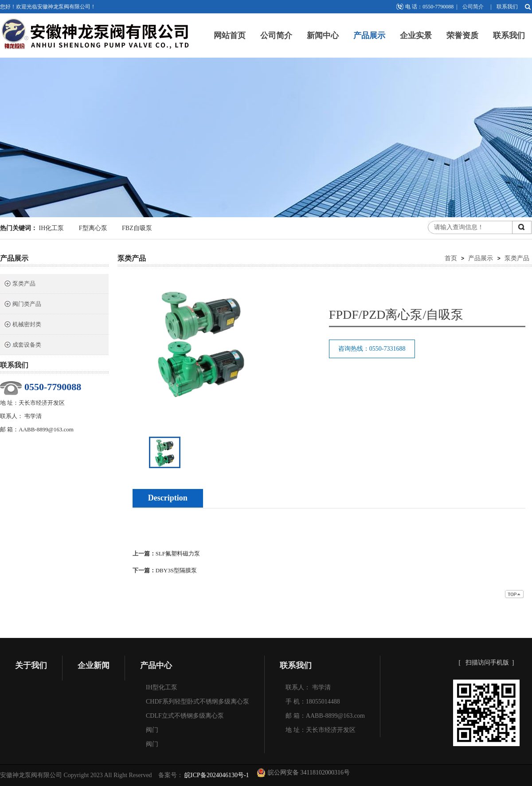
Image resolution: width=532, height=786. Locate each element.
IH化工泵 (52, 228)
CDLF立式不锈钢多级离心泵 (185, 716)
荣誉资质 (462, 35)
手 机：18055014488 (313, 702)
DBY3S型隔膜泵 (176, 570)
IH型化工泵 (162, 687)
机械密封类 (22, 325)
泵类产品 (20, 284)
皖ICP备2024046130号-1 (216, 775)
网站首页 (230, 35)
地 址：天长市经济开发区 (321, 730)
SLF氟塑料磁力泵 (178, 553)
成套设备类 (22, 346)
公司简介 (473, 7)
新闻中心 (323, 35)
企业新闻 (94, 665)
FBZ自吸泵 (137, 228)
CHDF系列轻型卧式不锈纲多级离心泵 (198, 702)
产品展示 (369, 35)
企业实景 (416, 35)
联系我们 (507, 7)
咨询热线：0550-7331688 (372, 349)
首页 (451, 258)
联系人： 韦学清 (308, 687)
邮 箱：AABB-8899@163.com (325, 716)
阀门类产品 (22, 305)
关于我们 (31, 665)
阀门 (152, 730)
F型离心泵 (93, 228)
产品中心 (156, 665)
